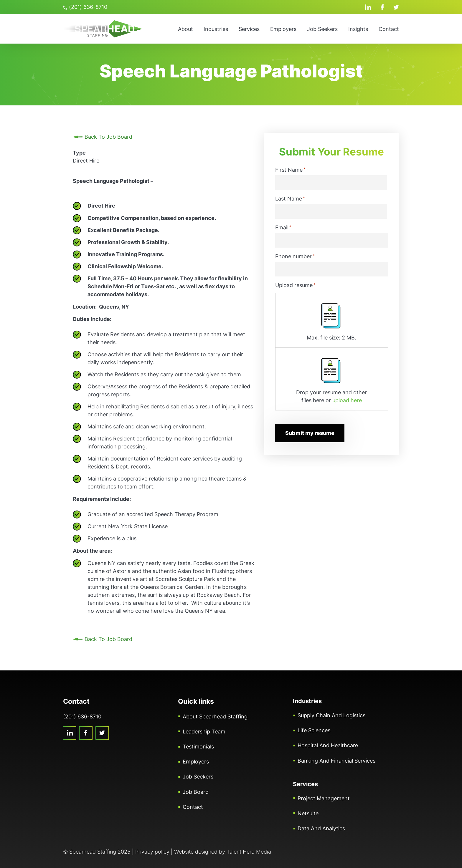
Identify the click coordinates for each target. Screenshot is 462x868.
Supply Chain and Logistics (331, 715)
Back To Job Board (108, 137)
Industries (216, 29)
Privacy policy (152, 852)
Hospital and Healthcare (328, 745)
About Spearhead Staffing (215, 717)
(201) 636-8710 (85, 7)
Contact (389, 29)
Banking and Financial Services (336, 761)
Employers (283, 29)
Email (283, 227)
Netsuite (308, 813)
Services (249, 29)
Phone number (295, 256)
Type (79, 153)
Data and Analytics (321, 828)
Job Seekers (322, 29)
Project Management (324, 798)
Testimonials (198, 747)
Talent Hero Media (249, 852)
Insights (358, 29)
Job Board (196, 792)
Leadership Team (204, 732)
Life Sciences (314, 730)
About (185, 29)
